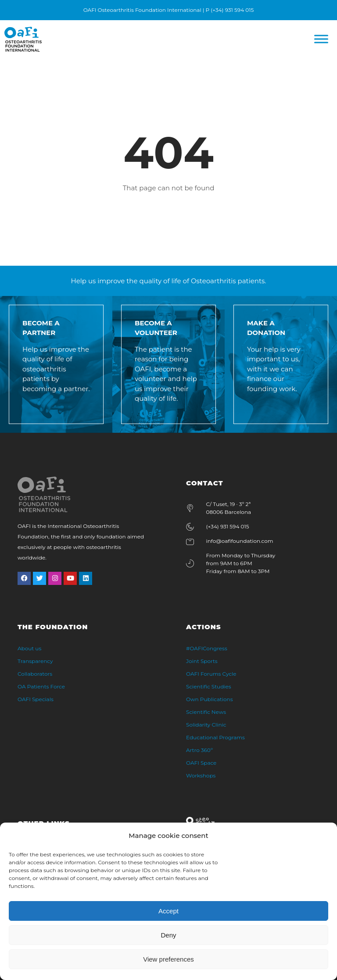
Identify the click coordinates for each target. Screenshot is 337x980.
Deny (168, 935)
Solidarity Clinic (206, 725)
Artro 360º (199, 750)
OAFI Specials (36, 699)
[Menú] (321, 39)
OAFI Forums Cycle (211, 674)
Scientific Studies (209, 686)
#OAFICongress (207, 648)
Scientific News (206, 712)
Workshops (201, 775)
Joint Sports (202, 661)
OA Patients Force (41, 686)
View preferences (168, 959)
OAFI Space (201, 763)
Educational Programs (215, 737)
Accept (168, 911)
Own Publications (210, 699)
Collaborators (35, 674)
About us (29, 648)
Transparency (35, 661)
